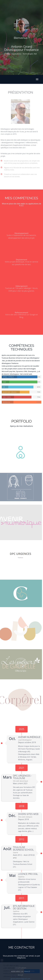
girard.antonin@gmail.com (19, 979)
